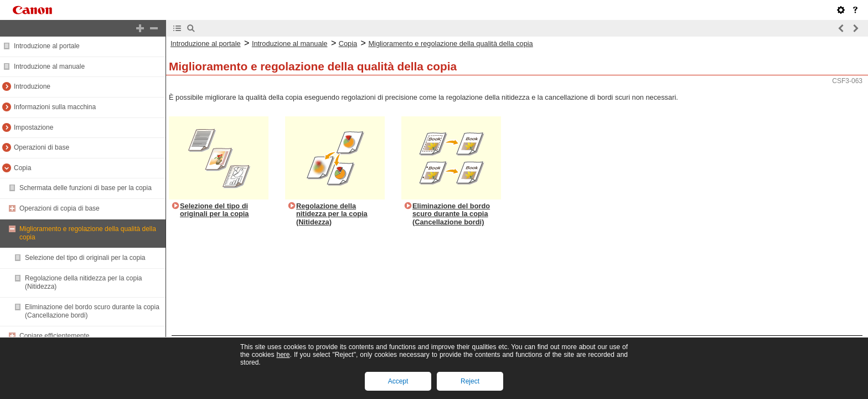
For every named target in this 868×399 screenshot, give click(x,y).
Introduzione (32, 86)
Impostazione (33, 127)
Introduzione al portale (47, 46)
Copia (22, 168)
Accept (398, 381)
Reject (470, 381)
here (283, 355)
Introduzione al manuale (49, 66)
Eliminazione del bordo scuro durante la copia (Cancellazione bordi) (451, 214)
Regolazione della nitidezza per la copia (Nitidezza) (332, 214)
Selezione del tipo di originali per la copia (85, 258)
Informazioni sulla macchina (55, 107)
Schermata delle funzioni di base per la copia (86, 188)
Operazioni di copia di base (60, 208)
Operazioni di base (42, 147)
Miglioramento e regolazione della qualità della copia (450, 44)
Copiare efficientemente (55, 336)
